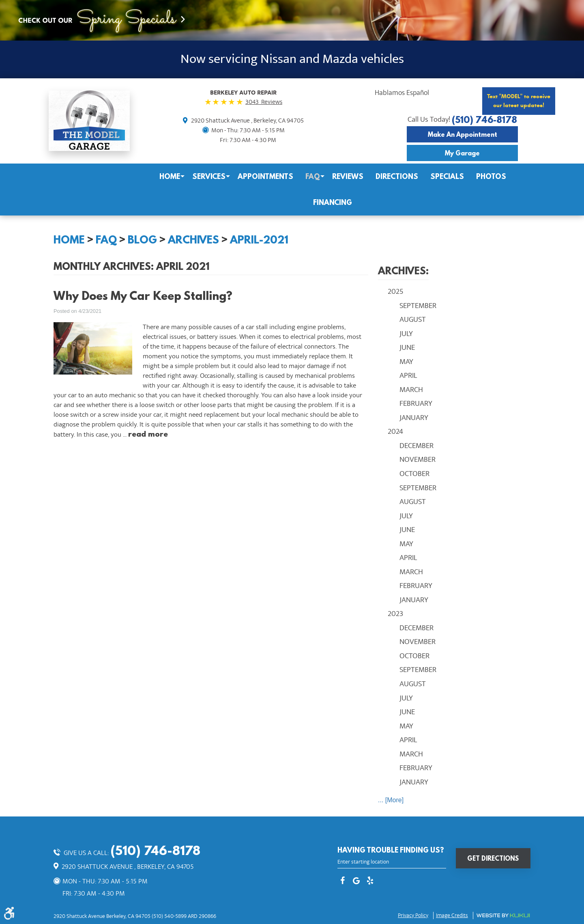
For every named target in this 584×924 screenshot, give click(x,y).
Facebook (342, 881)
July (406, 334)
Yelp (370, 881)
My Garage (462, 153)
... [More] (391, 800)
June (407, 347)
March (411, 390)
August (413, 319)
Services (209, 176)
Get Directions (493, 858)
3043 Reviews (264, 102)
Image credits (452, 915)
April (408, 375)
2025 (396, 291)
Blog (142, 239)
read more (148, 434)
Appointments (265, 176)
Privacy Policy (413, 915)
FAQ (313, 176)
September (418, 306)
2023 (395, 614)
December (417, 446)
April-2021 (259, 239)
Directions (397, 176)
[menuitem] (170, 177)
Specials (447, 176)
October (414, 474)
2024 (395, 431)
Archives (193, 239)
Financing (333, 202)
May (406, 362)
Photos (491, 176)
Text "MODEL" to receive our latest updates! (519, 101)
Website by (503, 915)
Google (356, 881)
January (414, 418)
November (418, 459)
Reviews (348, 176)
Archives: (403, 270)
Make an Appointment (463, 134)
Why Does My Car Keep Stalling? (143, 296)
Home (170, 176)
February (416, 403)
